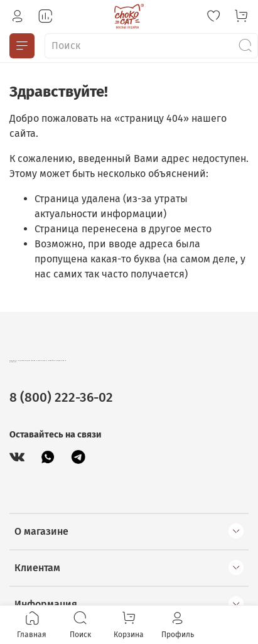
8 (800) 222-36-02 (61, 398)
